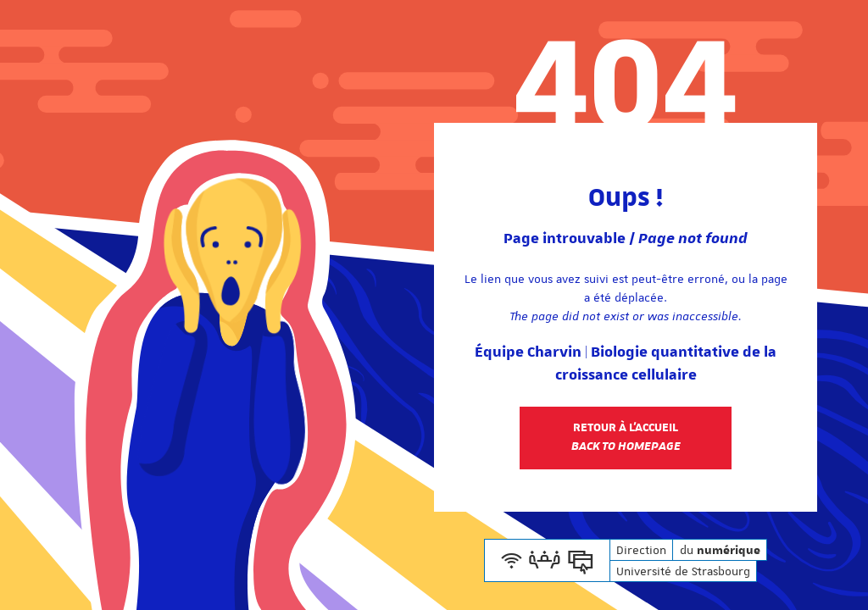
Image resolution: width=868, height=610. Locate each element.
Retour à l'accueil (626, 437)
